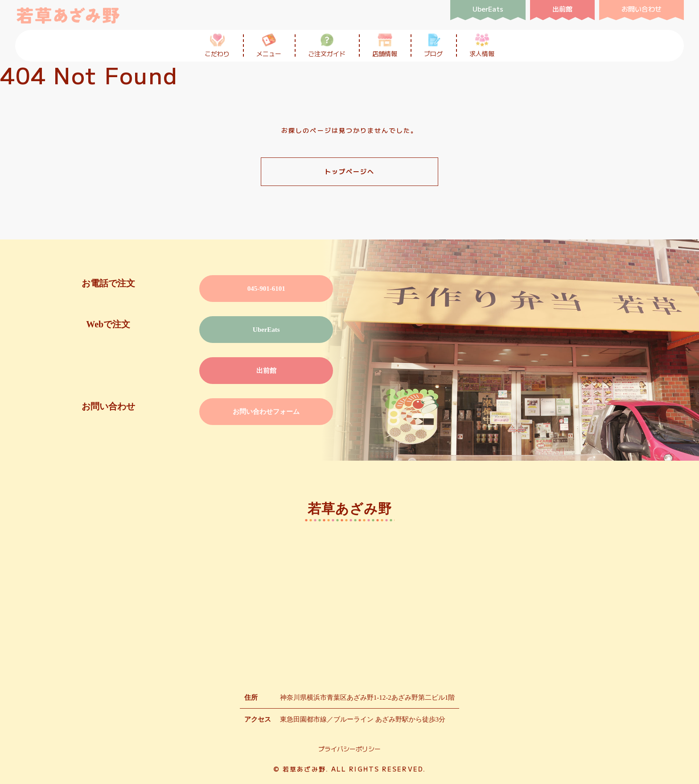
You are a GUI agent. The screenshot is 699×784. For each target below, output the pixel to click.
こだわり (217, 45)
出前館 (266, 371)
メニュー (269, 45)
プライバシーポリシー (349, 749)
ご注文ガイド (327, 45)
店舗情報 (385, 45)
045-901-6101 (266, 289)
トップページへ (350, 171)
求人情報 (482, 45)
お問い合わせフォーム (266, 412)
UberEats (266, 330)
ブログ (433, 45)
